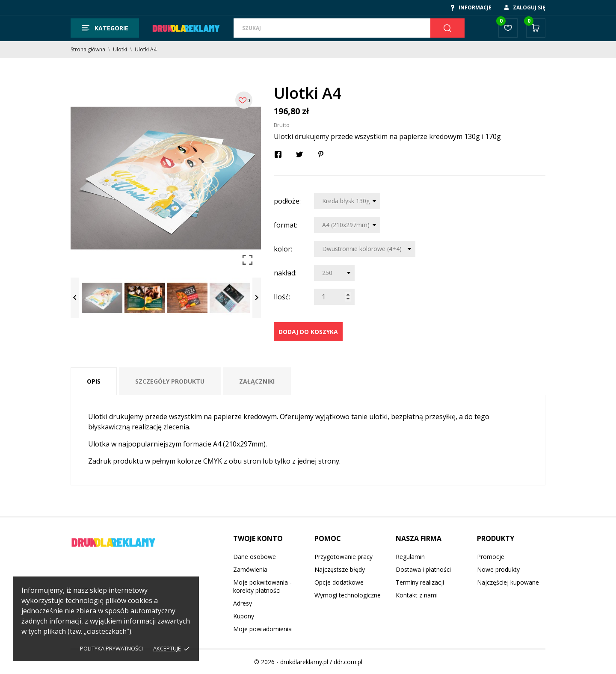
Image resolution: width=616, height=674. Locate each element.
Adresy (243, 603)
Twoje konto (258, 538)
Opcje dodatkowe (339, 582)
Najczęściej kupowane (508, 582)
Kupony (244, 616)
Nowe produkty (498, 569)
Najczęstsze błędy (340, 569)
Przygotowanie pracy (344, 557)
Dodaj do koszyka (308, 332)
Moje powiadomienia (262, 629)
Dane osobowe (255, 557)
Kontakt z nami (417, 595)
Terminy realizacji (420, 582)
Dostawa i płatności (423, 569)
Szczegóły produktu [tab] (170, 381)
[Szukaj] (332, 28)
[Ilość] (334, 297)
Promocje (491, 557)
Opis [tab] (94, 381)
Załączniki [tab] (257, 381)
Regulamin (410, 557)
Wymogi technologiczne (348, 595)
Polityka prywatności (111, 648)
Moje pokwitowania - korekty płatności (262, 586)
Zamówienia (250, 569)
